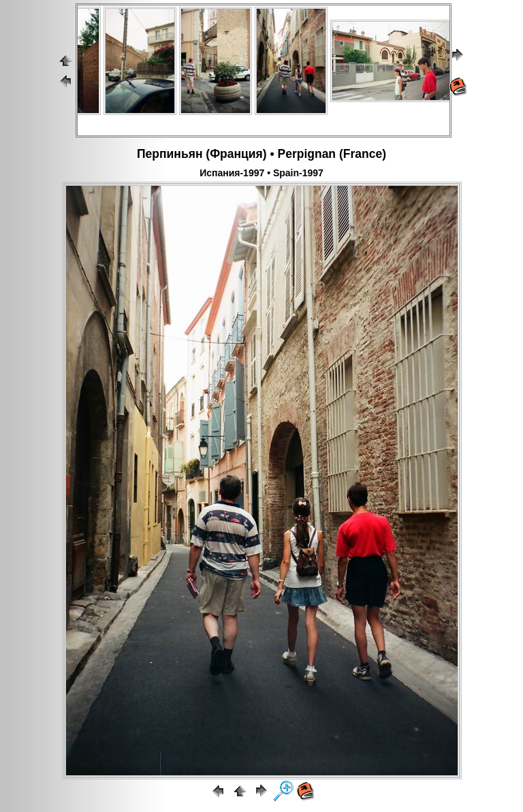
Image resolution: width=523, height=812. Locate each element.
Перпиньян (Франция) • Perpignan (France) (261, 154)
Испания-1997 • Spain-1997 (261, 173)
